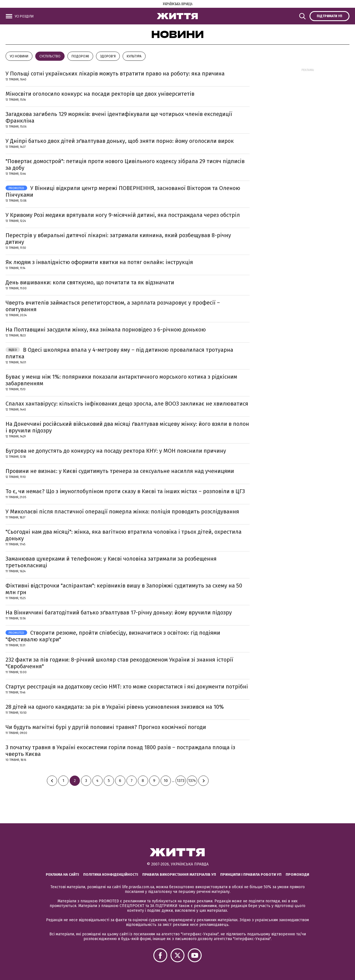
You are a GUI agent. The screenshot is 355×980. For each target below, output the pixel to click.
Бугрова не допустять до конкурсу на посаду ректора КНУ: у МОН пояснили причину (116, 451)
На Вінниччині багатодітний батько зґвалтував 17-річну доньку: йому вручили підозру (119, 612)
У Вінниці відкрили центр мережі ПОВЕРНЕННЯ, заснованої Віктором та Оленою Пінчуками (123, 191)
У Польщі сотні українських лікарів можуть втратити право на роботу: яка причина (115, 74)
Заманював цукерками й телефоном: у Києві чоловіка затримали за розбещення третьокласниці (111, 562)
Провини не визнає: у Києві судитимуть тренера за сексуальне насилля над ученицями (120, 471)
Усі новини (19, 56)
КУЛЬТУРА (134, 56)
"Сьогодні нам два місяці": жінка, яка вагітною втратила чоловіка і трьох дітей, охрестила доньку (124, 535)
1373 (181, 781)
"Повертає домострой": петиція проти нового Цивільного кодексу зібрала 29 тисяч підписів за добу (125, 164)
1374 (192, 781)
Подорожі (80, 56)
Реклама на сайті (62, 874)
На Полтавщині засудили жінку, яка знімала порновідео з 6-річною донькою (106, 330)
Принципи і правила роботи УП (251, 874)
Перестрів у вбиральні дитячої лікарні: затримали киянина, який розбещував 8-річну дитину (118, 239)
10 (166, 781)
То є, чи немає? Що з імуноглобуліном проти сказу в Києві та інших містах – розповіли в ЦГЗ (125, 491)
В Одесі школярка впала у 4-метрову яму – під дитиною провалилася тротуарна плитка (119, 353)
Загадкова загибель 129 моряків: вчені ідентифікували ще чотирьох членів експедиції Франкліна (119, 117)
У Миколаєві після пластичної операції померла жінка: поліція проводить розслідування (122, 511)
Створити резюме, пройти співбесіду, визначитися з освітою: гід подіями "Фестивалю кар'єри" (113, 636)
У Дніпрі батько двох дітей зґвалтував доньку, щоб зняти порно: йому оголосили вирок (120, 141)
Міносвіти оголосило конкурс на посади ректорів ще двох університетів (100, 94)
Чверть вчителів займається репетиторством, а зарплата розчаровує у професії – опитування (113, 306)
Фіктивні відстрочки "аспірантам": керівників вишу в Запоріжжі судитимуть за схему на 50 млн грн (124, 589)
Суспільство (50, 56)
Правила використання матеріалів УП (179, 874)
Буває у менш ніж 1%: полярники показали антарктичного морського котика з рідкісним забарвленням (121, 380)
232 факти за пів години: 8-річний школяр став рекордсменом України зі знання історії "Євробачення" (119, 663)
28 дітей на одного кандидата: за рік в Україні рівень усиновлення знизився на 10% (115, 707)
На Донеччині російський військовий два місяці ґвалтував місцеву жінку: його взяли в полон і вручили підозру (127, 427)
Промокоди (297, 874)
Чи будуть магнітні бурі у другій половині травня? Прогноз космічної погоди (106, 727)
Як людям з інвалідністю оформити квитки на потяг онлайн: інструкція (99, 262)
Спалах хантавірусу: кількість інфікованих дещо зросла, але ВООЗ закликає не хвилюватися (127, 404)
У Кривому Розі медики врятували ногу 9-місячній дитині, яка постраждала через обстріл (123, 215)
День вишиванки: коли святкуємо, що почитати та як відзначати (90, 282)
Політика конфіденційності (111, 874)
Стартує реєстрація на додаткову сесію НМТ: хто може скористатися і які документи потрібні (127, 687)
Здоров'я (108, 56)
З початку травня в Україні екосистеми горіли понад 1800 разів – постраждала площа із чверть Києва (120, 751)
